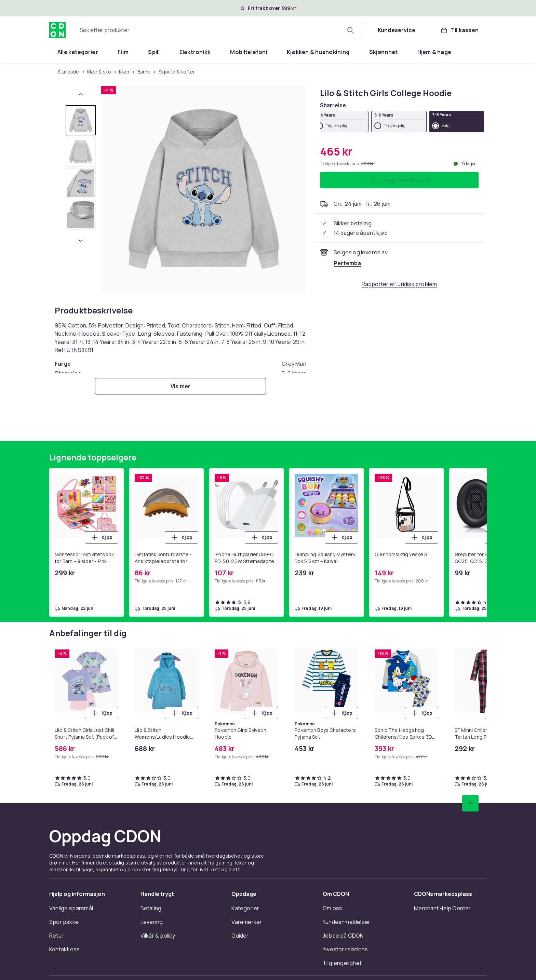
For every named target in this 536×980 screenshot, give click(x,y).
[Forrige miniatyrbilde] (81, 94)
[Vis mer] (180, 386)
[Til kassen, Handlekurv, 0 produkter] (459, 30)
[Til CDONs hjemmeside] (57, 30)
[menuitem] (78, 52)
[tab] (81, 120)
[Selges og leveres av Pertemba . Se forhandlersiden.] (347, 263)
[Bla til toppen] (470, 803)
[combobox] (218, 30)
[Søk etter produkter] (350, 30)
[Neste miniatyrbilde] (81, 241)
